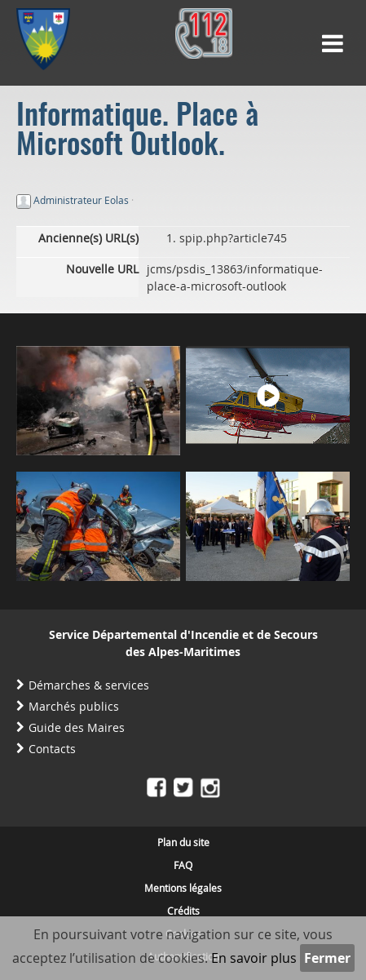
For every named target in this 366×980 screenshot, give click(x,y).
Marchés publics (74, 706)
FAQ (183, 865)
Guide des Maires (77, 727)
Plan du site (183, 842)
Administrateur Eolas (81, 200)
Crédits (183, 911)
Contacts (52, 749)
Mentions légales (183, 888)
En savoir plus (254, 958)
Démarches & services (89, 685)
